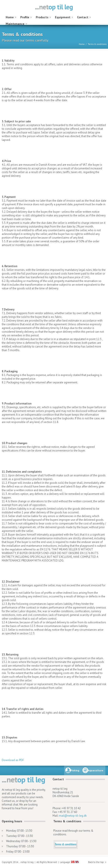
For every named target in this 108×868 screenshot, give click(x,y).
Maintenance (15, 24)
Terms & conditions (65, 844)
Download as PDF (13, 760)
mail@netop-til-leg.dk (73, 816)
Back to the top (96, 862)
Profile (25, 17)
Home (10, 17)
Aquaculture (96, 770)
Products (42, 17)
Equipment (63, 17)
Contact (83, 17)
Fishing (75, 770)
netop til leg (54, 7)
